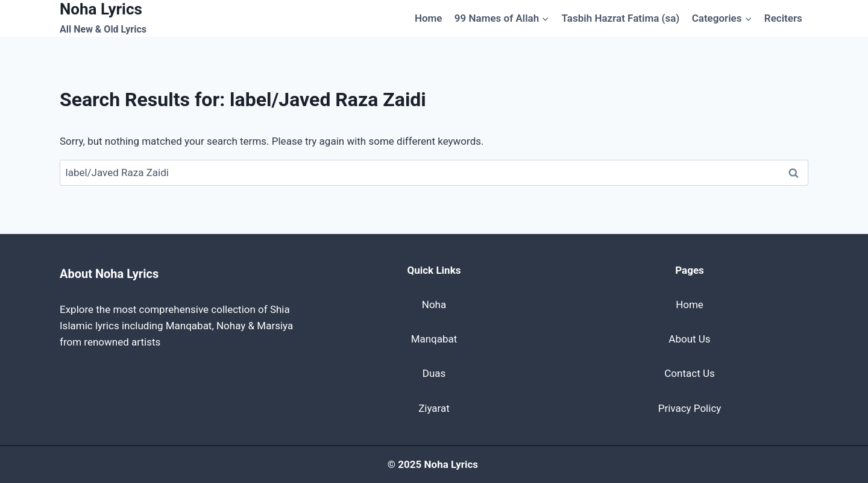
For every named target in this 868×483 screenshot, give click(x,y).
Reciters (783, 18)
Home (429, 18)
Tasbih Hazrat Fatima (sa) (621, 18)
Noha (434, 305)
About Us (689, 339)
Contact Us (689, 373)
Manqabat (434, 339)
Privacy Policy (690, 408)
